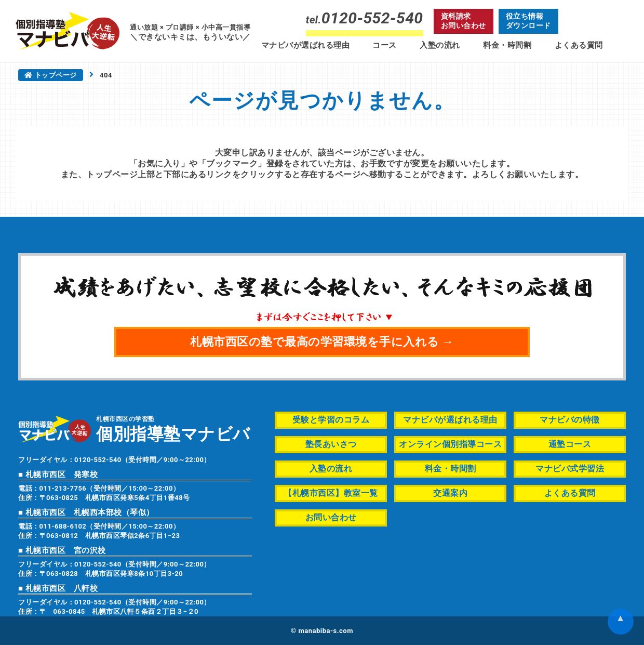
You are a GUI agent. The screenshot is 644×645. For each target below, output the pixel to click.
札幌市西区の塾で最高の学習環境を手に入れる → (322, 342)
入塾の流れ (440, 45)
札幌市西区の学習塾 (173, 429)
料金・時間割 (507, 45)
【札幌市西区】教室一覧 (331, 493)
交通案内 (450, 493)
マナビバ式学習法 (570, 469)
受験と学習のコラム (331, 420)
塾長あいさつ (331, 444)
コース (385, 45)
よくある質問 (579, 45)
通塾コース (570, 444)
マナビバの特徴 (570, 420)
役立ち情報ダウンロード (528, 21)
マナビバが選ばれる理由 (306, 45)
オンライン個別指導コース (450, 444)
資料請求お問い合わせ (464, 21)
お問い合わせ (331, 517)
